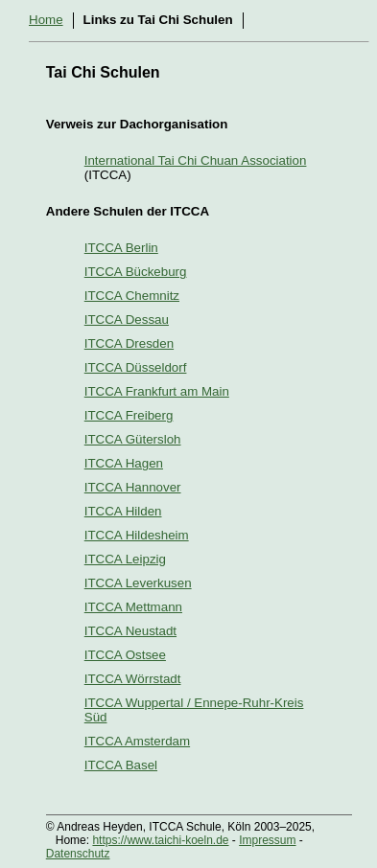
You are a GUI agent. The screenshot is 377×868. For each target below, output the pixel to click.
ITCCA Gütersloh (133, 439)
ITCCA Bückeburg (136, 272)
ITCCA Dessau (127, 320)
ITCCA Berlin (121, 248)
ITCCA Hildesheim (137, 535)
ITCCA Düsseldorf (136, 367)
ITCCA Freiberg (129, 415)
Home (46, 20)
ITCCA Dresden (129, 343)
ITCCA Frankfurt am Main (157, 391)
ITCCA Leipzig (125, 559)
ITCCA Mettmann (133, 607)
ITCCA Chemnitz (132, 296)
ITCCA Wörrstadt (133, 679)
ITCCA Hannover (133, 487)
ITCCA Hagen (124, 463)
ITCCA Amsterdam (137, 741)
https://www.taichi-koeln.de (160, 840)
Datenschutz (78, 854)
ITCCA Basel (121, 765)
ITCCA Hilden (123, 511)
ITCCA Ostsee (125, 655)
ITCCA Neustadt (130, 631)
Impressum (267, 840)
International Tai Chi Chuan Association (196, 160)
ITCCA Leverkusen (138, 583)
